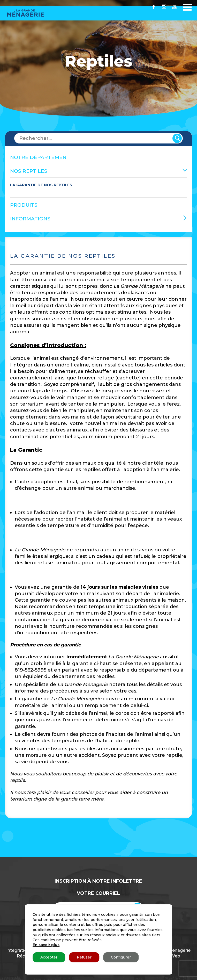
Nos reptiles (29, 171)
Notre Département (40, 157)
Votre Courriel (98, 893)
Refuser (84, 957)
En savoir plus (46, 945)
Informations (30, 219)
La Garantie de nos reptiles (41, 185)
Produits (24, 205)
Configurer (121, 957)
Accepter (49, 957)
